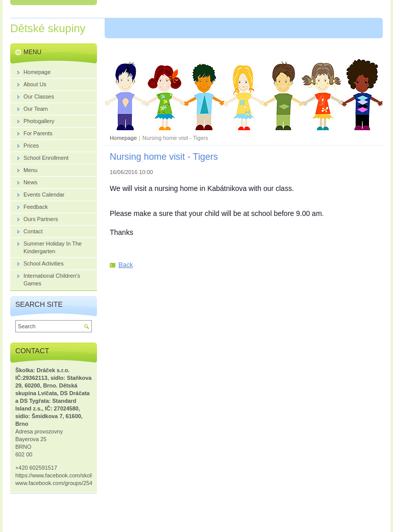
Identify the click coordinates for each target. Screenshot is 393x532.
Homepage (123, 138)
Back (126, 265)
